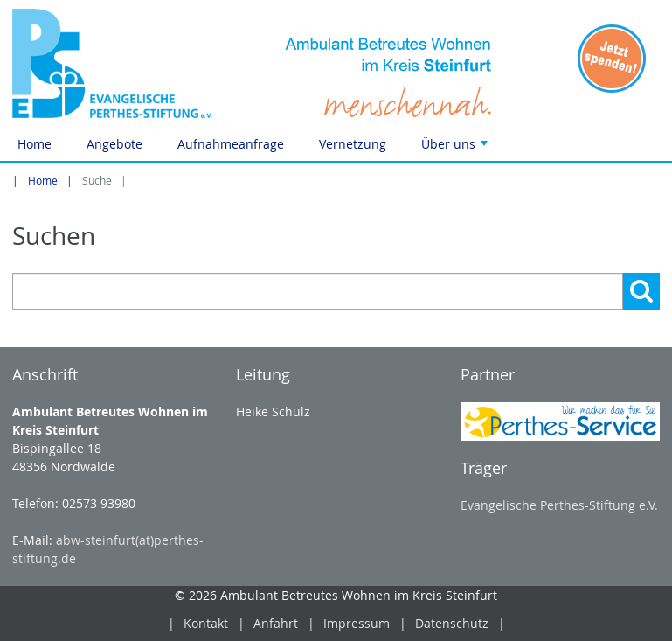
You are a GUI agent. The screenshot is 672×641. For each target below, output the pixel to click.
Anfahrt (276, 623)
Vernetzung (353, 144)
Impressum (357, 623)
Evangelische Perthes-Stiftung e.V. (559, 505)
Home (35, 144)
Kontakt (206, 623)
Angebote (114, 144)
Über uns (456, 148)
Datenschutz (452, 623)
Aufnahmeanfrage (231, 144)
